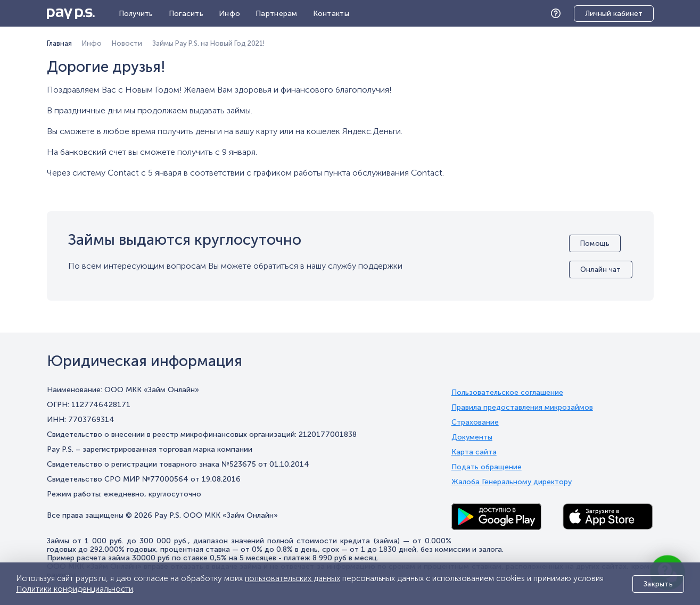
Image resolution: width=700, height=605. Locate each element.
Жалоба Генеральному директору (512, 482)
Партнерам (277, 14)
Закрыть (658, 584)
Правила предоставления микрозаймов (522, 408)
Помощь (558, 14)
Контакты (331, 14)
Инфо (229, 14)
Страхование (475, 422)
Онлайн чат (601, 270)
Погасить (186, 14)
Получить (136, 14)
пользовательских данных (293, 578)
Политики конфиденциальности (75, 589)
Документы (472, 437)
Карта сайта (474, 452)
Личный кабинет (614, 14)
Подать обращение (487, 467)
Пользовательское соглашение (507, 393)
